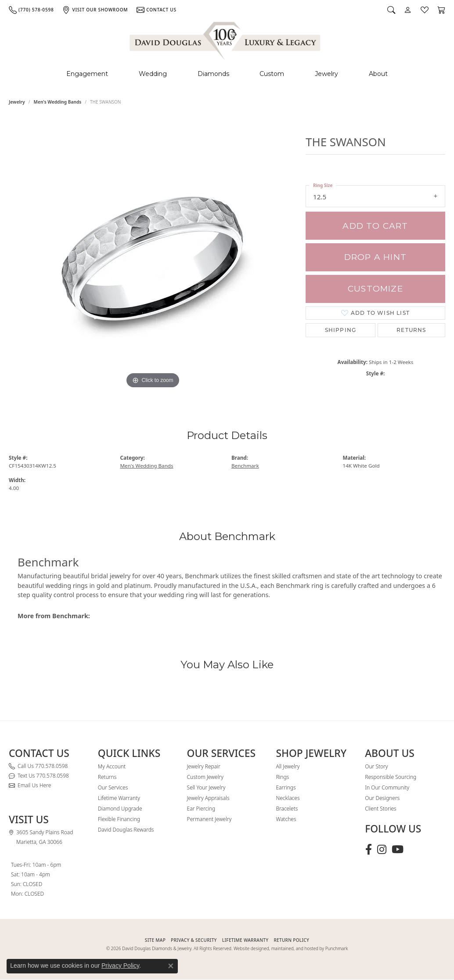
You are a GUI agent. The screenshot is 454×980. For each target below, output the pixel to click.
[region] (153, 259)
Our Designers (382, 798)
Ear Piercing (201, 809)
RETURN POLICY (291, 940)
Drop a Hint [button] (375, 257)
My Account (112, 766)
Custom (272, 74)
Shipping (341, 330)
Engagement (87, 74)
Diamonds (213, 74)
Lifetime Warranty (119, 798)
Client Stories (380, 809)
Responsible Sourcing (391, 777)
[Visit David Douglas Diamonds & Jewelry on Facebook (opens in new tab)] (369, 850)
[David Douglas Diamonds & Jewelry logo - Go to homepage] (226, 39)
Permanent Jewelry (209, 819)
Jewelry (326, 74)
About (378, 74)
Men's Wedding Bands (58, 102)
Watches (286, 819)
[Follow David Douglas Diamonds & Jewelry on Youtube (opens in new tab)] (398, 850)
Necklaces (288, 798)
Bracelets (287, 809)
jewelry (17, 102)
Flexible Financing (119, 819)
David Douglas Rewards (126, 830)
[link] (31, 10)
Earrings (286, 787)
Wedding (153, 74)
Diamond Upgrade (120, 809)
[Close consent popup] (171, 966)
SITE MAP (155, 940)
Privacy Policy (120, 966)
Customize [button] (375, 289)
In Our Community (387, 787)
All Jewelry (288, 766)
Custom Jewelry (205, 777)
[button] (391, 10)
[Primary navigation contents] (227, 74)
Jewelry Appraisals (208, 798)
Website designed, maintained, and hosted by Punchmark (291, 948)
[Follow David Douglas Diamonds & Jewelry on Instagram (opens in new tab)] (382, 850)
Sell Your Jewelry (206, 787)
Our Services (113, 787)
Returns (411, 330)
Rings (282, 777)
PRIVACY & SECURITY (194, 940)
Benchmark (245, 466)
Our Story (376, 766)
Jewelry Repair (204, 766)
